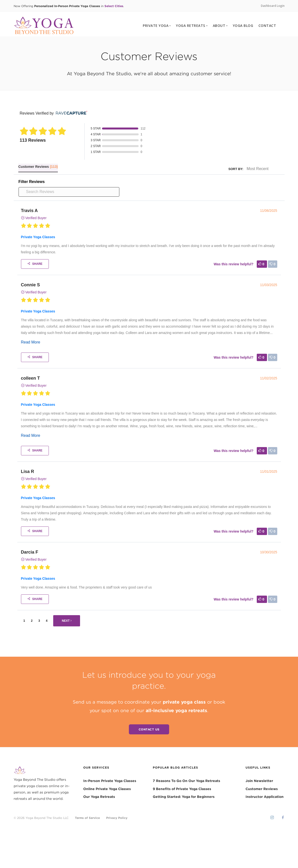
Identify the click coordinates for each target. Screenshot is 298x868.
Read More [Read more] (31, 342)
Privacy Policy (117, 818)
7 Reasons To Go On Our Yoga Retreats (186, 781)
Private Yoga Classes (38, 237)
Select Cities (114, 6)
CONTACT (267, 26)
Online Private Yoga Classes (107, 789)
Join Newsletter (259, 781)
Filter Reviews (32, 182)
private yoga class (184, 702)
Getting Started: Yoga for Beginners (184, 797)
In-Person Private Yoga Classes (110, 781)
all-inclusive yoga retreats (176, 710)
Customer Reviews (262, 789)
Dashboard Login (273, 6)
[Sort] (262, 169)
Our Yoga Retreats (99, 797)
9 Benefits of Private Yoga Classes (182, 789)
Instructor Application (265, 797)
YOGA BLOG (243, 26)
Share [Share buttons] (35, 264)
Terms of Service (87, 818)
